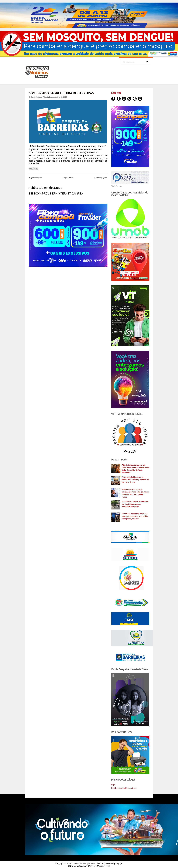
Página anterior (35, 178)
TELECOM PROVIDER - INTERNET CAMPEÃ (56, 193)
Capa (113, 785)
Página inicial (68, 178)
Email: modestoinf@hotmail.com (124, 788)
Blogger (119, 864)
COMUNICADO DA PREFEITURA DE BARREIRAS (61, 93)
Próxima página (101, 178)
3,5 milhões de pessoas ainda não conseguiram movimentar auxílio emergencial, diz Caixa (135, 516)
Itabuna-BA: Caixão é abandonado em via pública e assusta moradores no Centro (135, 504)
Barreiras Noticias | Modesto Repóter (88, 864)
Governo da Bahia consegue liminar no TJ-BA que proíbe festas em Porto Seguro (135, 480)
